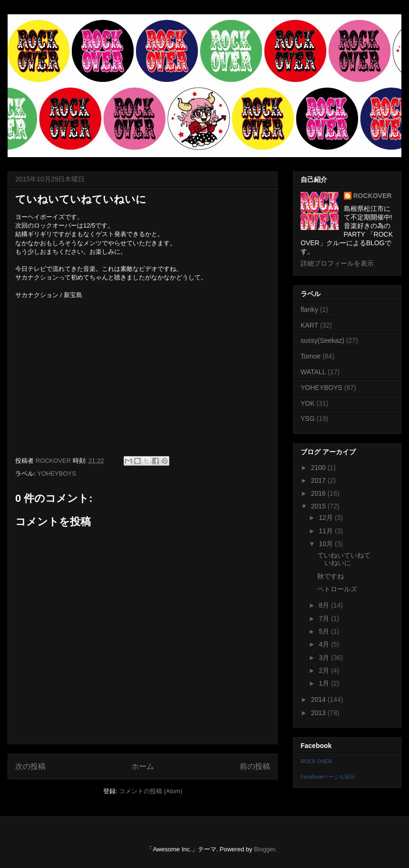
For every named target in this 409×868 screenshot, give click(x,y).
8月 (325, 605)
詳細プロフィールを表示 (337, 263)
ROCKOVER (373, 196)
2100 (319, 468)
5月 (325, 631)
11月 (326, 531)
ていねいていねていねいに (344, 559)
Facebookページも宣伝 (328, 777)
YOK (308, 403)
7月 (325, 619)
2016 (319, 493)
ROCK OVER (316, 761)
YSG (308, 419)
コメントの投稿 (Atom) (151, 791)
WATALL (313, 372)
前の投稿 (255, 766)
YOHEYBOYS (57, 474)
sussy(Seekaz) (322, 340)
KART (309, 325)
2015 (319, 506)
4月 (325, 644)
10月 (326, 544)
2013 (319, 713)
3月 (325, 658)
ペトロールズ (337, 589)
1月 (325, 683)
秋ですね (331, 576)
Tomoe (311, 356)
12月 (326, 518)
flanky (309, 309)
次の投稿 (30, 766)
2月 (325, 670)
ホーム (143, 766)
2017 (319, 480)
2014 (319, 699)
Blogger (264, 849)
